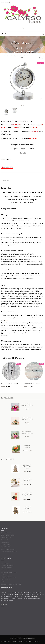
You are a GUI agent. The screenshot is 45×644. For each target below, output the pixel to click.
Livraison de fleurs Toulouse (8, 535)
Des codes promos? (6, 544)
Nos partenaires (5, 540)
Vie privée (21, 642)
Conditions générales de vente (9, 549)
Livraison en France (6, 537)
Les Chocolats (5, 582)
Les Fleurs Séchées (6, 570)
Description (6, 181)
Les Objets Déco (5, 579)
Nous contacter (5, 542)
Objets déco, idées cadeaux (20, 56)
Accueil (3, 56)
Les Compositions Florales (8, 565)
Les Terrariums (5, 575)
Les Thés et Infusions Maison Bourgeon (11, 584)
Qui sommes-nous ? (6, 533)
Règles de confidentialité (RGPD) (9, 552)
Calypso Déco (9, 56)
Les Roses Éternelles (6, 568)
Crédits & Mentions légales (9, 642)
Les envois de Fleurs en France (9, 577)
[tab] (22, 181)
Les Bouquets (5, 563)
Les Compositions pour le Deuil (9, 572)
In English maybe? (6, 547)
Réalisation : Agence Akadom (33, 642)
